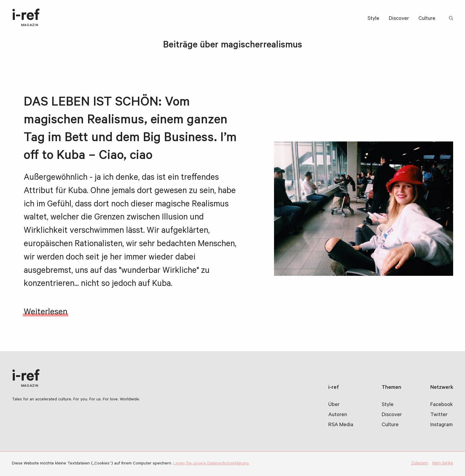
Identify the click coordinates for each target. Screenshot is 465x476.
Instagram (442, 425)
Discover (399, 19)
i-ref (26, 18)
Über (334, 405)
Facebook (442, 405)
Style (373, 19)
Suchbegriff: (452, 19)
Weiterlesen (46, 313)
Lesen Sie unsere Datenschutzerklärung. (211, 464)
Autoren (338, 415)
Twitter (439, 415)
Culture (427, 19)
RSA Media (341, 425)
